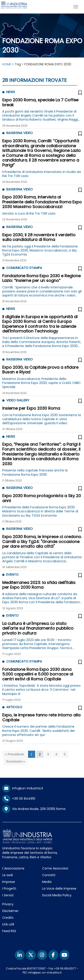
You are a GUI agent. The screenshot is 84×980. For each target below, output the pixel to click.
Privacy (8, 904)
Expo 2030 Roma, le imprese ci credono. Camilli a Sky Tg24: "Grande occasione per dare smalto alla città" (42, 541)
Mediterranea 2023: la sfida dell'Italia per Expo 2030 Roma (39, 585)
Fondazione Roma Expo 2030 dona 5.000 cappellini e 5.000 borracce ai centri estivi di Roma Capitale (38, 674)
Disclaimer (10, 911)
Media (47, 882)
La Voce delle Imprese (59, 888)
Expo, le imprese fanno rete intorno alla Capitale (41, 717)
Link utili (8, 924)
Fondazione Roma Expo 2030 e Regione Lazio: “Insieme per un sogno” (41, 278)
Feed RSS (9, 931)
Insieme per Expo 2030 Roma (31, 408)
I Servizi (8, 895)
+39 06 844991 (19, 799)
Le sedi (8, 875)
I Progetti (9, 888)
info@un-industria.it (23, 788)
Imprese (9, 882)
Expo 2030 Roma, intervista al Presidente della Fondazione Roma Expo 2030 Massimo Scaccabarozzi (42, 202)
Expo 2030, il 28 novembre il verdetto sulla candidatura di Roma (39, 237)
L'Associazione (13, 868)
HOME (7, 64)
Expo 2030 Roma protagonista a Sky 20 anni (42, 498)
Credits (8, 918)
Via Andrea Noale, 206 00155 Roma (34, 809)
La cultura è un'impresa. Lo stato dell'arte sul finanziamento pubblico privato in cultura (38, 628)
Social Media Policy (57, 895)
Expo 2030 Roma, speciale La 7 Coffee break (40, 102)
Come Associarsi (55, 868)
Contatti (49, 875)
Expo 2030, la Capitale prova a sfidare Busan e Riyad (40, 370)
